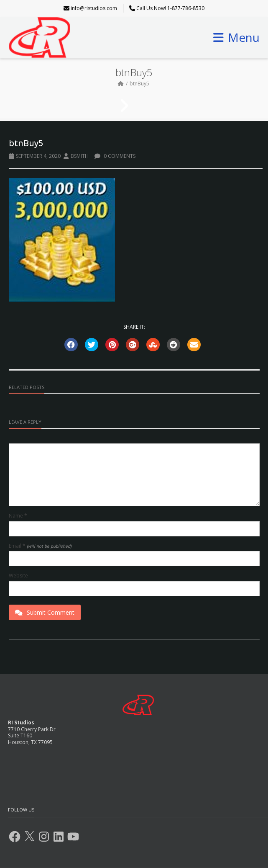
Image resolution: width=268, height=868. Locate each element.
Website (18, 576)
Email (40, 546)
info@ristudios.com (94, 8)
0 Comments (115, 156)
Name (18, 516)
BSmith (80, 156)
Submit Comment (45, 612)
